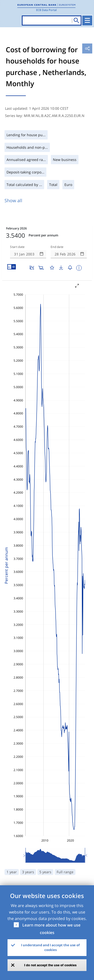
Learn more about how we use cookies (51, 929)
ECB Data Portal (46, 10)
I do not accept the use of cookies (51, 965)
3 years (28, 872)
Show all (13, 200)
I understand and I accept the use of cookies (50, 948)
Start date (17, 247)
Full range (65, 872)
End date (57, 247)
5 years (45, 872)
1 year (12, 872)
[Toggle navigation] (87, 20)
